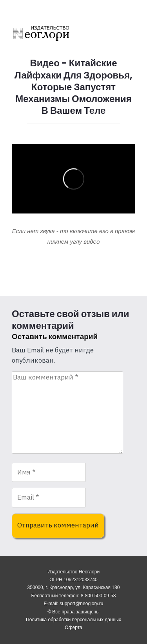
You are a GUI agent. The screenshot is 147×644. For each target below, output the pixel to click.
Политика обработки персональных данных (73, 620)
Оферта (73, 628)
